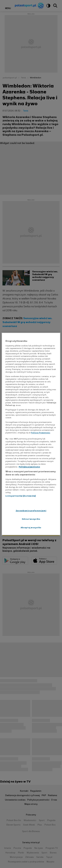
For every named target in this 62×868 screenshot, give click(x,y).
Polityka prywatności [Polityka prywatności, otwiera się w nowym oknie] (29, 467)
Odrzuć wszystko (31, 519)
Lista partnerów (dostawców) (21, 496)
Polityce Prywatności (41, 433)
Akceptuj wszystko (31, 528)
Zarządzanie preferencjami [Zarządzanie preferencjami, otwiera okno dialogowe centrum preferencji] (31, 511)
